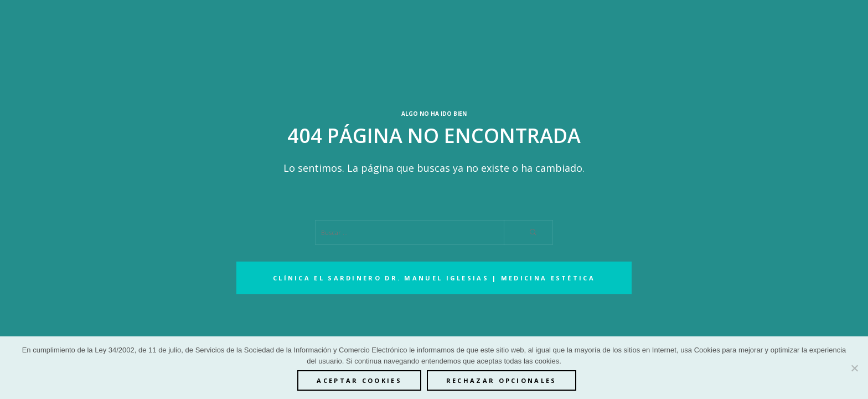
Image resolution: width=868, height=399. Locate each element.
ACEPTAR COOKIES (359, 380)
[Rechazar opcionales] (854, 368)
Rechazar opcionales (502, 380)
